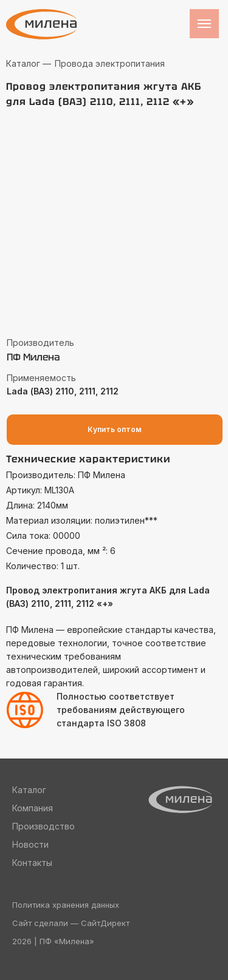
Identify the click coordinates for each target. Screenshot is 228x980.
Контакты (32, 863)
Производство (43, 826)
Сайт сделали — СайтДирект (71, 923)
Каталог (29, 790)
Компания (33, 808)
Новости (30, 844)
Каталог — (29, 63)
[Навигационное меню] (204, 24)
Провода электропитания (110, 63)
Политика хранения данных (66, 905)
